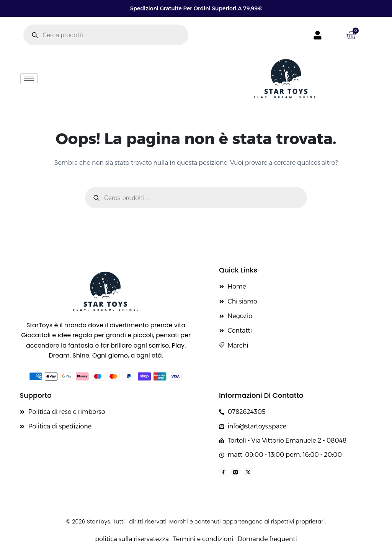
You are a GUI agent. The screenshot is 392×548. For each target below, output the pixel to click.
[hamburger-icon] (29, 79)
